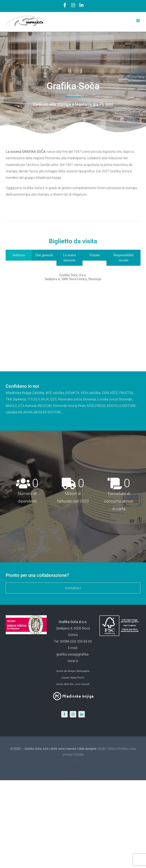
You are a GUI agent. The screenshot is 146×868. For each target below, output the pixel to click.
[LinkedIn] (82, 714)
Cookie (79, 754)
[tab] (19, 255)
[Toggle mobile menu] (138, 21)
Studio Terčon (107, 749)
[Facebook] (64, 714)
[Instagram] (73, 714)
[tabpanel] (73, 310)
